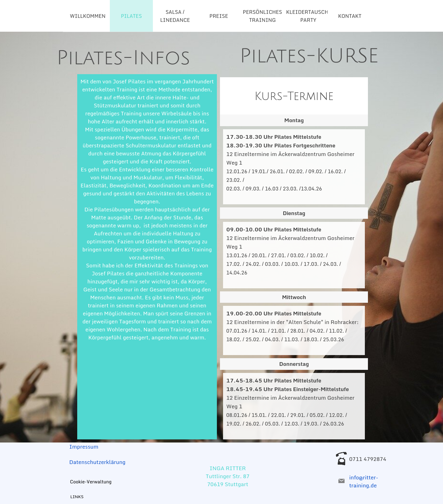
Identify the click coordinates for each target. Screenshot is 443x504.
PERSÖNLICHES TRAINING (262, 16)
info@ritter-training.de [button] (364, 481)
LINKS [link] (77, 497)
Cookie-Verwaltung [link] (91, 482)
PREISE (219, 16)
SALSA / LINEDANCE (175, 16)
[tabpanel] (98, 50)
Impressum (84, 446)
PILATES (131, 16)
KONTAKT (350, 16)
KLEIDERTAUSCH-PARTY (308, 16)
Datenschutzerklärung (97, 462)
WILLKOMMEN (88, 16)
